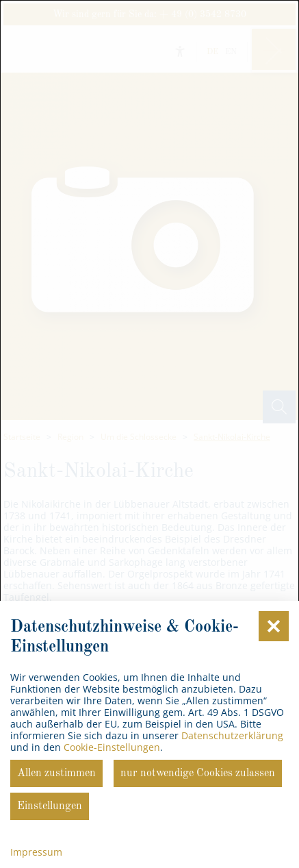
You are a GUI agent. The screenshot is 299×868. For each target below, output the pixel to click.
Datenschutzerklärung (232, 735)
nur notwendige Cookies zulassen (198, 773)
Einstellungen (50, 806)
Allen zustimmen (56, 773)
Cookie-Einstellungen (112, 747)
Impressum (36, 852)
